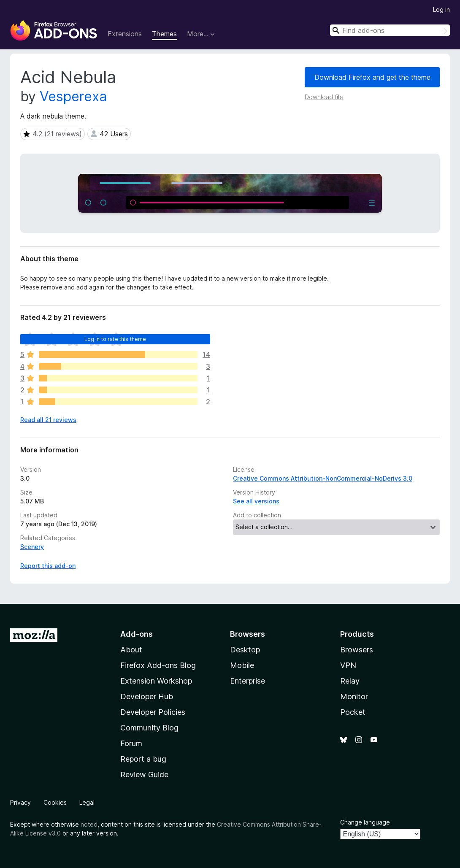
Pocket (353, 712)
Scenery (32, 547)
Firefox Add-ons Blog (158, 665)
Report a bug (143, 759)
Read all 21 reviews (48, 420)
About (131, 650)
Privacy (20, 802)
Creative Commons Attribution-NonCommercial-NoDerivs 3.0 (323, 478)
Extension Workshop (156, 681)
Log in (441, 9)
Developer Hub (147, 696)
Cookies (55, 802)
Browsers (357, 650)
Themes (164, 34)
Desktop (245, 650)
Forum (131, 743)
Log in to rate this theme (115, 339)
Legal (87, 802)
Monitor (354, 696)
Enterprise (248, 681)
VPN (348, 665)
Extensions (125, 34)
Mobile (242, 665)
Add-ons (137, 634)
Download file (324, 97)
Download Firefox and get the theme (372, 77)
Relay (350, 681)
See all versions (256, 501)
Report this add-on (48, 566)
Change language (365, 822)
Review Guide (144, 775)
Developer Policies (153, 712)
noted (89, 824)
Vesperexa (73, 96)
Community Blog (149, 728)
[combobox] (390, 30)
